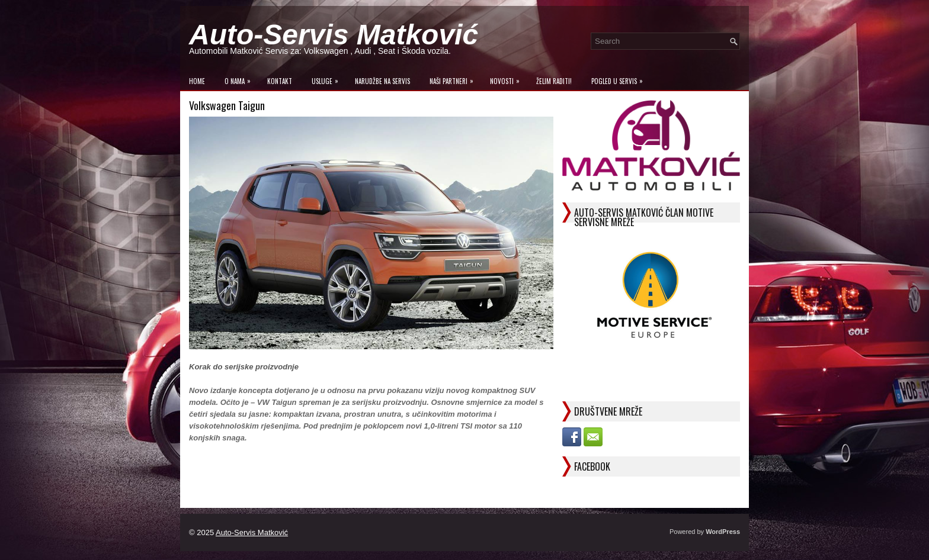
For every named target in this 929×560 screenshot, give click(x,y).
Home (197, 81)
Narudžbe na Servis (382, 81)
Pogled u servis (620, 78)
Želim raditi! (554, 81)
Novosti (508, 78)
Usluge (328, 78)
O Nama (241, 78)
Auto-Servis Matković (334, 35)
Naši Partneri (454, 78)
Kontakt (280, 81)
